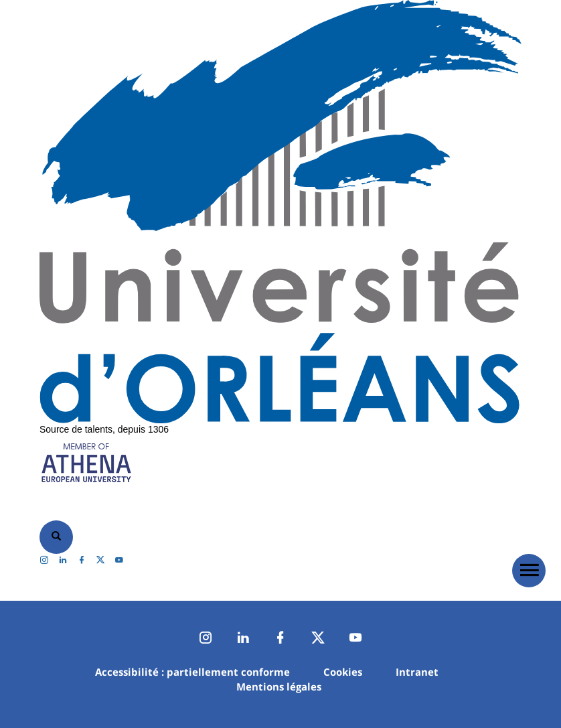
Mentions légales (279, 686)
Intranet (417, 672)
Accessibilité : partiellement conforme (192, 672)
